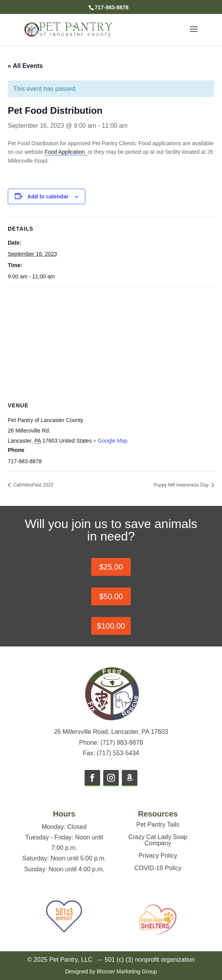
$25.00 (111, 567)
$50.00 (111, 596)
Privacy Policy (158, 856)
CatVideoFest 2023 (33, 485)
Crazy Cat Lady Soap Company (158, 840)
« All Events (25, 66)
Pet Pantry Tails (158, 824)
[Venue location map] (111, 343)
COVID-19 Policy (158, 868)
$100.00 (111, 626)
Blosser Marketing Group (127, 971)
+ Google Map (110, 441)
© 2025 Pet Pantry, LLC (60, 960)
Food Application (66, 152)
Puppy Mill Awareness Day (182, 485)
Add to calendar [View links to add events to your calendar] (48, 196)
